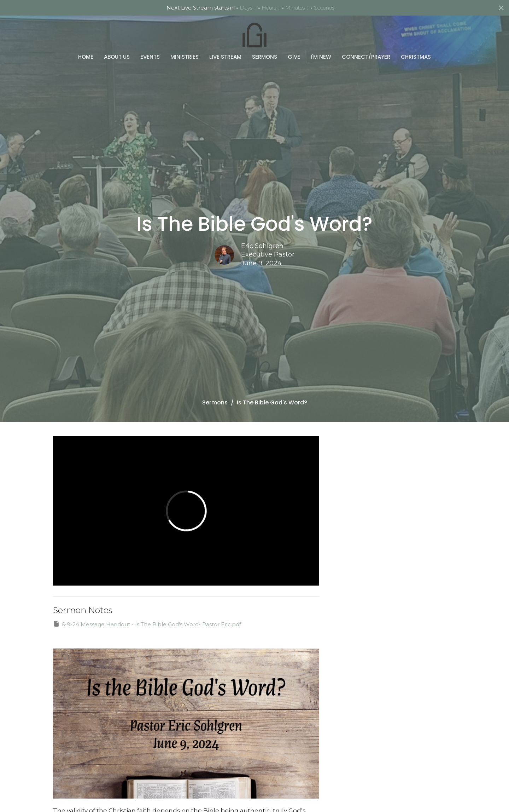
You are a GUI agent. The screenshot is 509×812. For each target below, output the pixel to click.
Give (294, 40)
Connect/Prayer (366, 40)
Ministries (185, 40)
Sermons (265, 40)
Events (150, 40)
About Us (117, 40)
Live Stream (225, 40)
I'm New (321, 40)
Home (86, 40)
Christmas (416, 40)
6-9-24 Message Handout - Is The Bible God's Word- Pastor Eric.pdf (147, 624)
